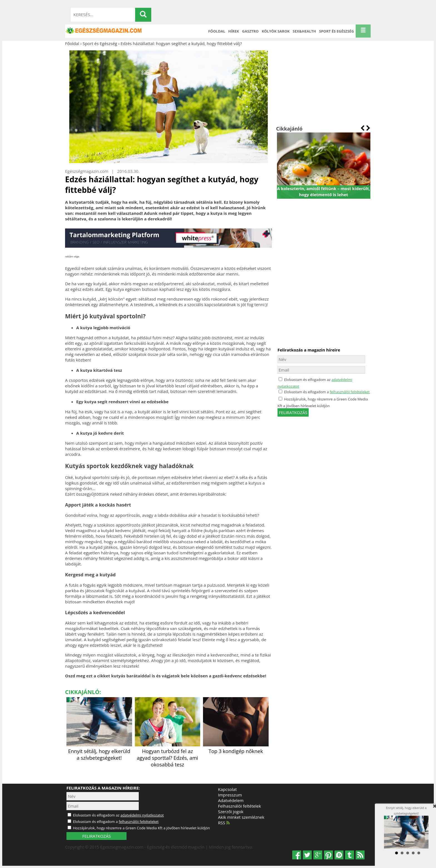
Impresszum (230, 795)
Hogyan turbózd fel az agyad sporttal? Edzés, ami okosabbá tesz (168, 754)
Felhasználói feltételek (240, 806)
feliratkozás (293, 412)
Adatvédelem (231, 800)
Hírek (234, 31)
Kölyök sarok (276, 31)
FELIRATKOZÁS (96, 836)
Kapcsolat (227, 789)
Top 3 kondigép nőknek (236, 748)
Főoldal (217, 31)
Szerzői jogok (231, 812)
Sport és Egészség (337, 31)
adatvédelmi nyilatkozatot (142, 815)
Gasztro (251, 31)
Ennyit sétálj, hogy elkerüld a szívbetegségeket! (99, 751)
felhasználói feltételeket (350, 392)
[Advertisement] (324, 86)
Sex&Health (304, 31)
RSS (224, 823)
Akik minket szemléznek (241, 817)
